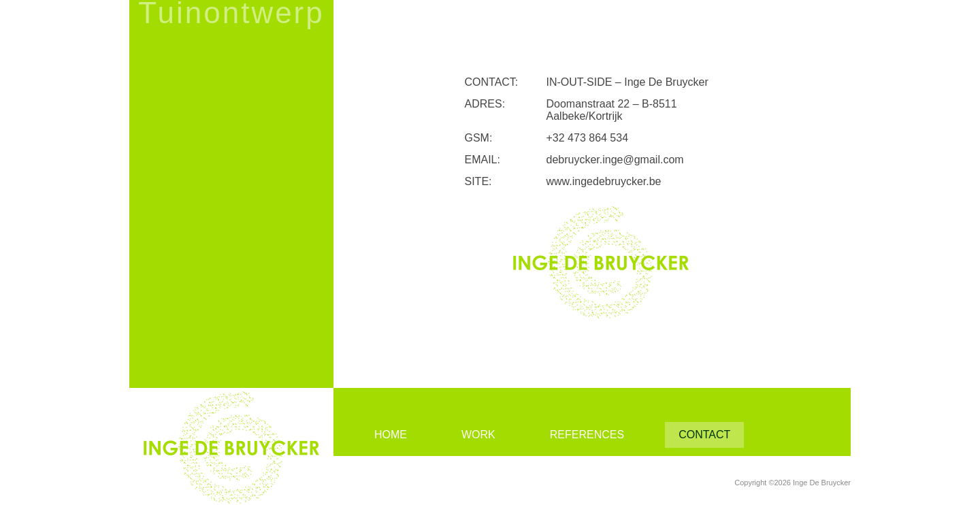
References (587, 435)
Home (391, 435)
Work (478, 435)
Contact (704, 435)
